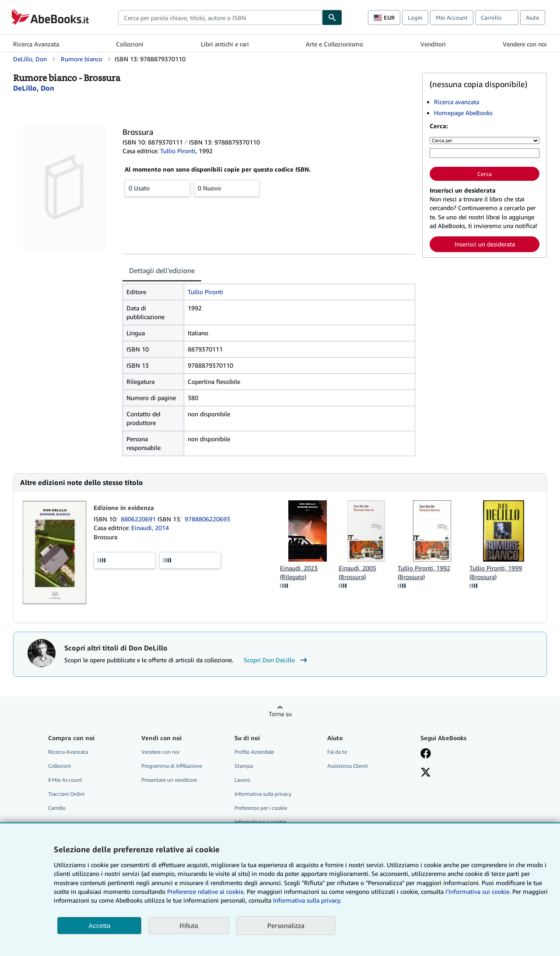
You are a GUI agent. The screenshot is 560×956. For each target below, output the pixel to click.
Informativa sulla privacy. (307, 900)
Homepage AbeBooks (463, 113)
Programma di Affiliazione (172, 766)
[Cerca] (332, 18)
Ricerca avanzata (457, 102)
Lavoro (242, 780)
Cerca (485, 174)
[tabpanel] (269, 370)
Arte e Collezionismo (334, 44)
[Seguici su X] (426, 773)
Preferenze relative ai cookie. (206, 891)
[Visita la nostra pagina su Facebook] (426, 754)
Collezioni (130, 44)
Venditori (433, 44)
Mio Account (452, 18)
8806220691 (139, 519)
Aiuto (533, 18)
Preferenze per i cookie (261, 808)
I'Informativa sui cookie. (478, 891)
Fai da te (337, 752)
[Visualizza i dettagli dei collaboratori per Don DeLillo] (34, 88)
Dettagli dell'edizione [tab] (162, 271)
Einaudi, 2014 (150, 528)
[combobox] (220, 18)
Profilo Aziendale (254, 752)
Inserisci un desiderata (485, 244)
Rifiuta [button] (189, 926)
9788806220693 (207, 519)
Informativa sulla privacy (263, 794)
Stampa (244, 766)
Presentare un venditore (169, 780)
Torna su (280, 714)
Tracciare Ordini (66, 794)
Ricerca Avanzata (36, 44)
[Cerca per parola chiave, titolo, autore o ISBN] (485, 153)
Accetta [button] (99, 926)
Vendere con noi (525, 44)
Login (415, 18)
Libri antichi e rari (225, 44)
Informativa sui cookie (260, 822)
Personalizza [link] (286, 925)
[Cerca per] (485, 141)
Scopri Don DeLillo (276, 660)
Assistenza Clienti (348, 766)
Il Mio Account (65, 780)
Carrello (57, 808)
